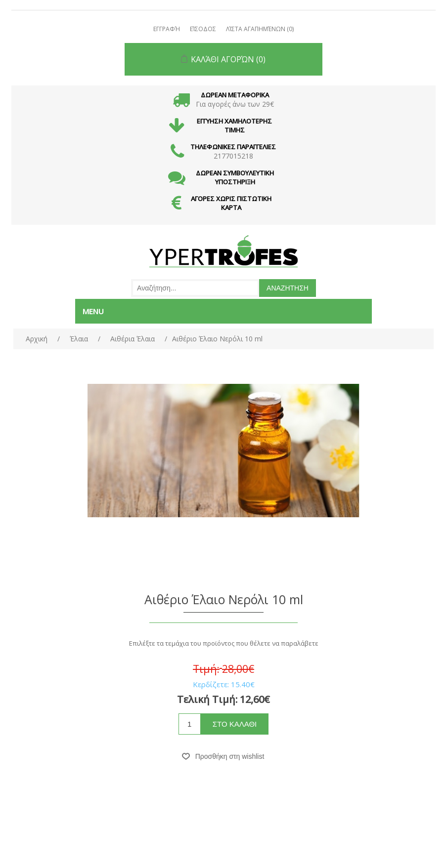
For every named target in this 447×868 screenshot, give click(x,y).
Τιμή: (206, 669)
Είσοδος (203, 29)
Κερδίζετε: (211, 684)
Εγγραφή (167, 29)
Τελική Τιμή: (207, 699)
